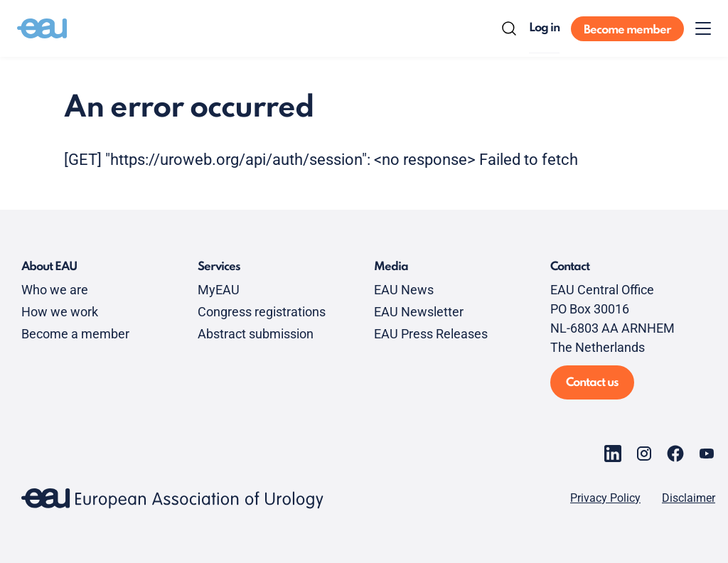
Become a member (75, 334)
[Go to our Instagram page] (644, 454)
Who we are (55, 290)
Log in (544, 28)
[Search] (509, 28)
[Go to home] (42, 28)
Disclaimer (689, 498)
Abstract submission (256, 334)
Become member (627, 30)
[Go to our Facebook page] (675, 454)
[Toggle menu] (703, 28)
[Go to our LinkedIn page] (613, 454)
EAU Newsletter (419, 312)
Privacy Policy (605, 498)
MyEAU (219, 290)
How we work (60, 312)
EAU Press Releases (431, 334)
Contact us (592, 383)
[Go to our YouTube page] (707, 454)
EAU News (404, 290)
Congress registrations (262, 312)
